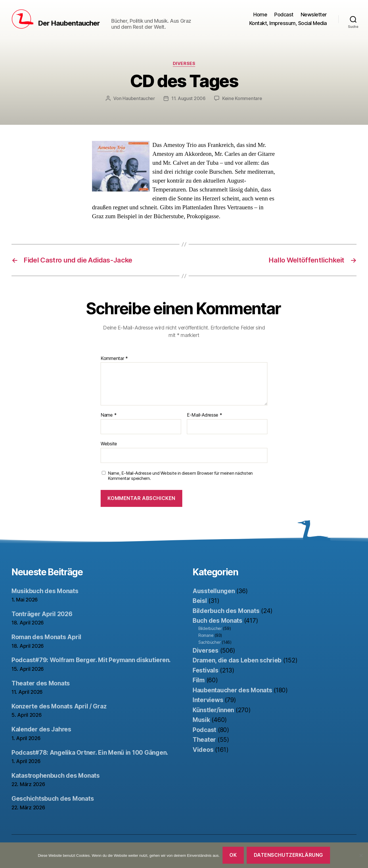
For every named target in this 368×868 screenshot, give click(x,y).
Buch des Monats (217, 621)
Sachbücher (209, 642)
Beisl (200, 601)
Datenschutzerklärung (289, 855)
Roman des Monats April (46, 637)
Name (109, 415)
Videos (203, 750)
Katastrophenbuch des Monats (56, 776)
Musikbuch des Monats (45, 591)
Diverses (184, 64)
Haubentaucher (139, 98)
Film (199, 680)
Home (260, 15)
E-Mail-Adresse (205, 415)
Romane (206, 635)
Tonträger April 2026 (42, 614)
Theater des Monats (41, 683)
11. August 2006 (188, 98)
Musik (201, 720)
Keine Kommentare (242, 98)
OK (233, 855)
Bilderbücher (210, 628)
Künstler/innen (213, 710)
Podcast (284, 15)
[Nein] (361, 855)
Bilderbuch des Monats (226, 611)
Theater (204, 740)
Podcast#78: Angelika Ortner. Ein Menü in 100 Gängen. (90, 753)
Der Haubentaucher (69, 23)
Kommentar (114, 359)
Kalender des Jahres (41, 729)
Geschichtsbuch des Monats (53, 799)
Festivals (206, 670)
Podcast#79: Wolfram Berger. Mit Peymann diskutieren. (91, 660)
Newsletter (314, 15)
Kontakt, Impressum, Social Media (288, 23)
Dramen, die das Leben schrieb (237, 660)
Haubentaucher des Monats (232, 690)
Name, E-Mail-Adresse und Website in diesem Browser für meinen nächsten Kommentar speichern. (180, 476)
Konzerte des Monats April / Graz (59, 706)
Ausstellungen (214, 591)
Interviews (208, 700)
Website (109, 444)
